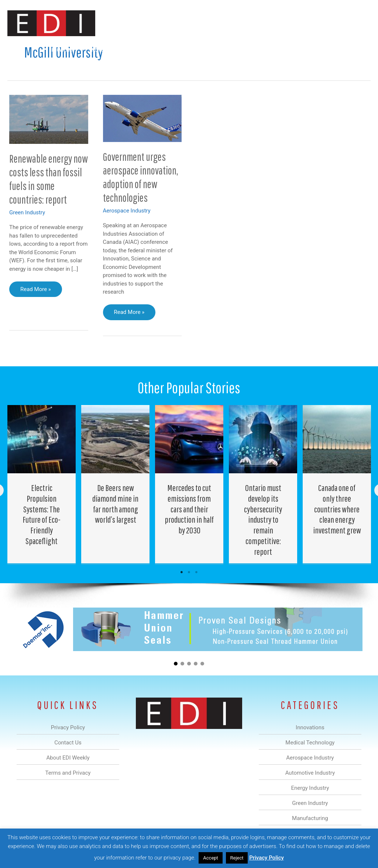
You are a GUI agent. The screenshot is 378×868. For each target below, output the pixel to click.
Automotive (168, 49)
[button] (359, 49)
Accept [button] (211, 858)
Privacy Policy (267, 858)
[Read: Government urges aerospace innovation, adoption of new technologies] (142, 118)
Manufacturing (266, 49)
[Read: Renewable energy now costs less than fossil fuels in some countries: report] (49, 119)
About (302, 49)
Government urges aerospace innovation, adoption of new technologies (141, 177)
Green (230, 49)
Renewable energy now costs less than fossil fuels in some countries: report (49, 179)
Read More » (35, 291)
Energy (202, 49)
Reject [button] (237, 858)
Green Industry (27, 212)
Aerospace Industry (127, 211)
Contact (332, 49)
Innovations (63, 49)
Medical (97, 49)
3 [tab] (196, 572)
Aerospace (130, 49)
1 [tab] (182, 572)
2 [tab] (189, 572)
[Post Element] (42, 484)
